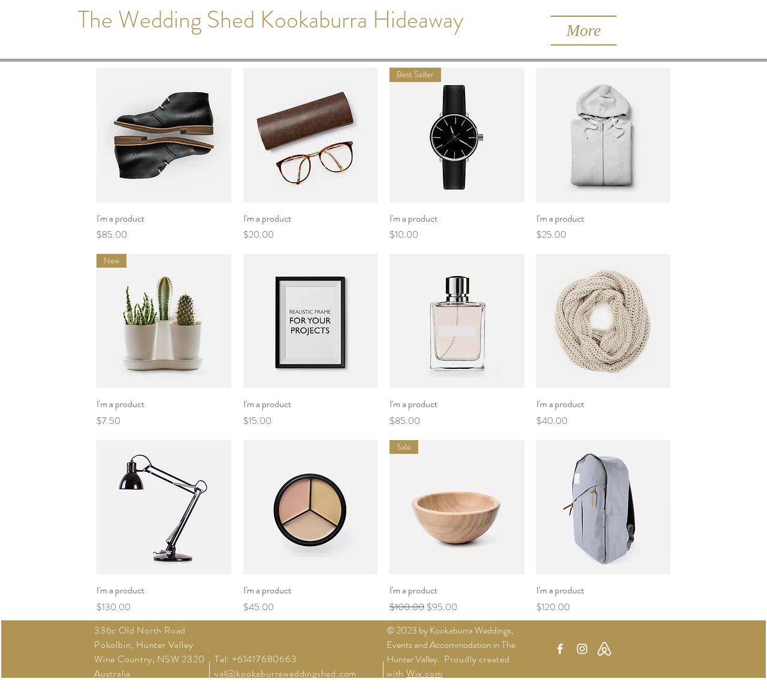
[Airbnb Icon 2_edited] (604, 649)
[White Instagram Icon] (582, 649)
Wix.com (425, 673)
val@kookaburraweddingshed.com (286, 673)
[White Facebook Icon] (560, 649)
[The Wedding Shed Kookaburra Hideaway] (271, 19)
